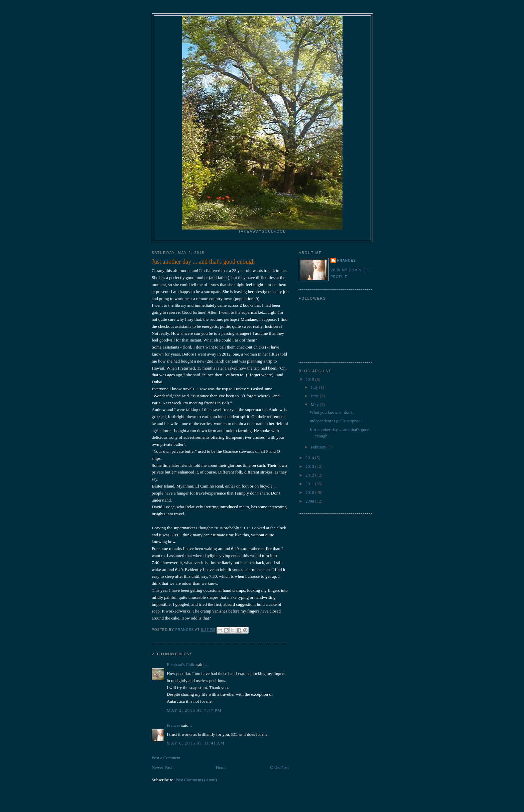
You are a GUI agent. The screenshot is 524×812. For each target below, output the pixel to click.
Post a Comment (166, 758)
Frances (173, 725)
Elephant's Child (181, 664)
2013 (310, 466)
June (315, 396)
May (315, 404)
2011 (310, 484)
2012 (310, 475)
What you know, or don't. (331, 412)
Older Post (280, 767)
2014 (310, 458)
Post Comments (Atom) (196, 780)
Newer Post (162, 767)
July (315, 387)
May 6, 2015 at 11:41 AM (196, 743)
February (319, 447)
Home (221, 767)
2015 (310, 379)
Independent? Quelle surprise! (336, 421)
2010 (310, 492)
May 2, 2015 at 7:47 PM (194, 710)
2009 (310, 501)
